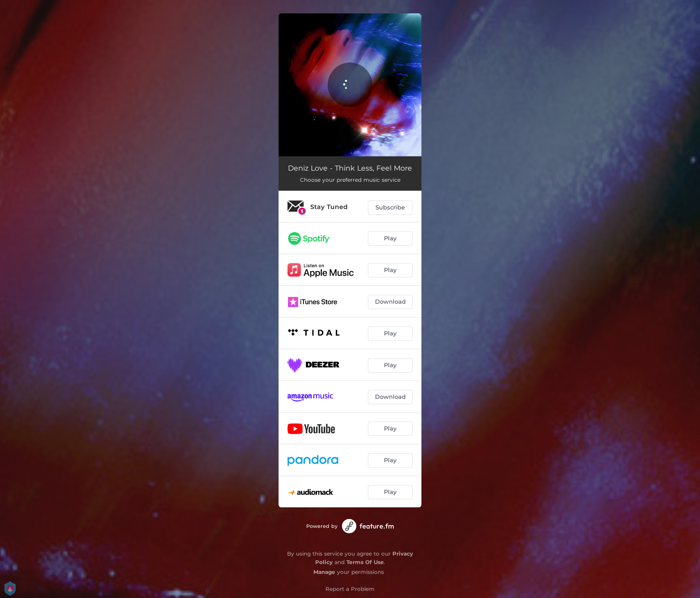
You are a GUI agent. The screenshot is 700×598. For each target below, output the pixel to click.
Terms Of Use (365, 562)
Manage (324, 572)
